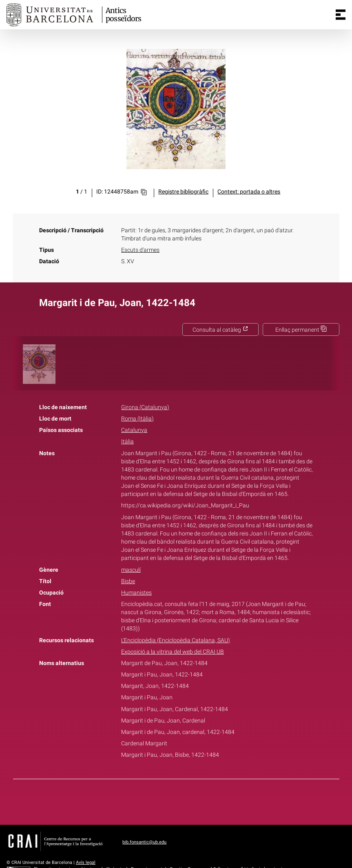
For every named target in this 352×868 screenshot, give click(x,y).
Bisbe (128, 581)
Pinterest (190, 800)
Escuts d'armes (140, 250)
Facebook (153, 800)
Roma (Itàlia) (137, 419)
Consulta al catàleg (220, 330)
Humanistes (136, 593)
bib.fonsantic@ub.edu (144, 842)
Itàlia (127, 442)
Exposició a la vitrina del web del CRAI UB (173, 652)
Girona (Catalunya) (145, 407)
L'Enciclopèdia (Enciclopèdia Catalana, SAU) (176, 640)
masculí (131, 570)
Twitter (172, 800)
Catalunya (134, 430)
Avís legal (86, 862)
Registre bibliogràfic (183, 192)
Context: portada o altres (249, 192)
